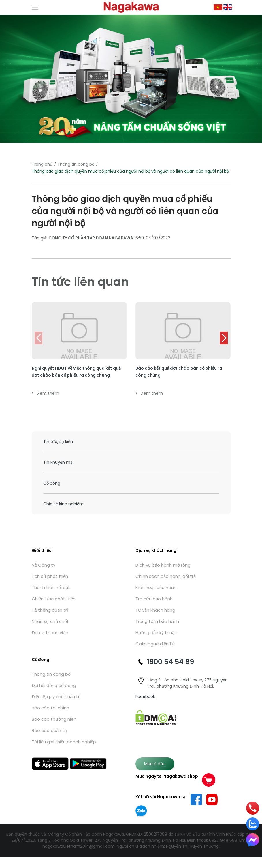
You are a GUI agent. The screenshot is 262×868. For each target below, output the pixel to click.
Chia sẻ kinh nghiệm (63, 504)
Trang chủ (42, 164)
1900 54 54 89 (170, 662)
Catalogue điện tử (155, 644)
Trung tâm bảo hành (157, 621)
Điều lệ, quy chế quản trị (56, 697)
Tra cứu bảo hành (154, 599)
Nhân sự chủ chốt (50, 621)
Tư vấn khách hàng (155, 610)
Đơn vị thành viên (50, 633)
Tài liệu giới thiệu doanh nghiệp (64, 742)
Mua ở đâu (155, 764)
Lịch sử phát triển (50, 576)
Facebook (145, 696)
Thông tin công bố (76, 164)
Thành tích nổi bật (51, 587)
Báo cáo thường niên (54, 719)
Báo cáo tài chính (50, 708)
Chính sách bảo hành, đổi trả (166, 576)
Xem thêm (45, 393)
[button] (224, 338)
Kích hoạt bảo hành (156, 587)
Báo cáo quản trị (49, 730)
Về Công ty (44, 565)
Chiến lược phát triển (54, 599)
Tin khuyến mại (58, 462)
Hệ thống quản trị (50, 610)
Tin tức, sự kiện (58, 442)
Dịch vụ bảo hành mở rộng (163, 565)
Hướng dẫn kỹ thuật (156, 633)
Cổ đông (52, 483)
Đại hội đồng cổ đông (54, 685)
